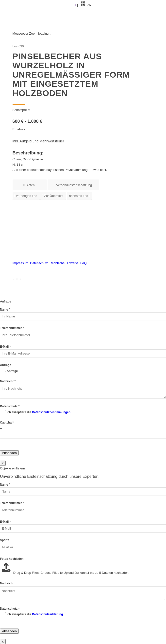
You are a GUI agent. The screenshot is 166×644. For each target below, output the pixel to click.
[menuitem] (83, 2)
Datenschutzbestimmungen (51, 412)
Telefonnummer (12, 328)
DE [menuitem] (83, 2)
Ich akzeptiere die (35, 614)
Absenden (9, 453)
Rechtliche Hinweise (65, 263)
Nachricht (8, 381)
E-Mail (5, 347)
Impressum (20, 263)
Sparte (5, 540)
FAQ (83, 263)
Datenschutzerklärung (48, 614)
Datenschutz (39, 263)
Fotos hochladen (12, 559)
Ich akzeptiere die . (39, 412)
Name (5, 310)
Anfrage (6, 365)
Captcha (7, 423)
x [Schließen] (3, 463)
